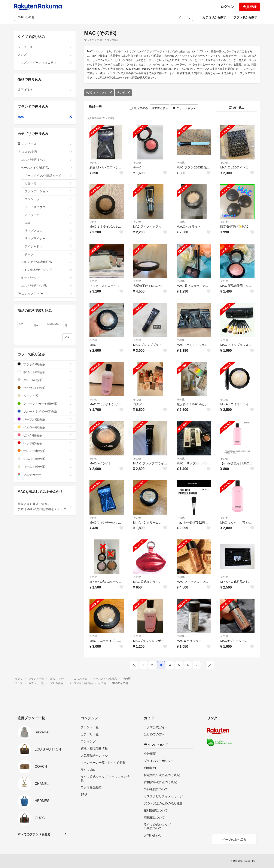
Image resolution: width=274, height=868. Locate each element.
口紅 (48, 223)
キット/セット (47, 278)
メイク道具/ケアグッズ (47, 270)
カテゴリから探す (214, 17)
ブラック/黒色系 (45, 364)
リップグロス (48, 231)
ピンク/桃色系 (45, 435)
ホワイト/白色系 (45, 372)
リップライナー (48, 239)
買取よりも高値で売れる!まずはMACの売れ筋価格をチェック (45, 506)
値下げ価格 (45, 90)
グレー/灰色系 (45, 380)
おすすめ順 (160, 108)
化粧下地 (48, 183)
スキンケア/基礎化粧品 (47, 262)
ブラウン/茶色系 (45, 388)
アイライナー (48, 215)
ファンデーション (48, 191)
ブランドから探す (245, 17)
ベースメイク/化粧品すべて (48, 176)
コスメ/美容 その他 (47, 286)
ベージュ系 (45, 396)
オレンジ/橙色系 (45, 451)
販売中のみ (139, 108)
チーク (48, 254)
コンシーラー (48, 199)
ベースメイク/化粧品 (47, 168)
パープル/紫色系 (45, 419)
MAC (45, 117)
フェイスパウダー (48, 207)
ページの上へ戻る (234, 839)
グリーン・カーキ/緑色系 (45, 404)
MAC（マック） (99, 93)
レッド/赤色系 (45, 443)
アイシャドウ (48, 246)
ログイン (227, 7)
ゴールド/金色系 (45, 467)
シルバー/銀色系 (45, 459)
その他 (123, 93)
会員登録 (250, 7)
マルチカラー (45, 475)
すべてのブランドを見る (34, 834)
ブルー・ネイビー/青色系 (45, 411)
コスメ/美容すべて (47, 160)
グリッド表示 (184, 108)
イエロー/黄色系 (45, 427)
